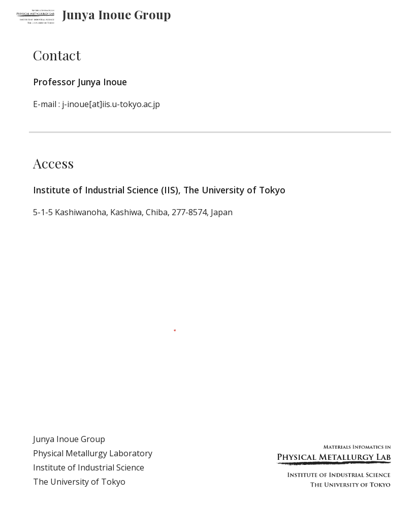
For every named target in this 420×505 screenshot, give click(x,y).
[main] (210, 78)
